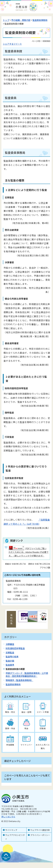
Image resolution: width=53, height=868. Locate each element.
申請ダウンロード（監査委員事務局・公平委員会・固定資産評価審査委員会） (27, 674)
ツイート (18, 44)
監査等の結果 (12, 656)
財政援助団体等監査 (15, 648)
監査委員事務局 (40, 20)
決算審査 (10, 644)
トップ (6, 20)
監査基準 (10, 665)
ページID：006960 (41, 41)
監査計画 (10, 661)
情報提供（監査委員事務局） (19, 680)
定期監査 (10, 652)
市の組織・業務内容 (21, 20)
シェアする (8, 44)
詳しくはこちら (8, 817)
